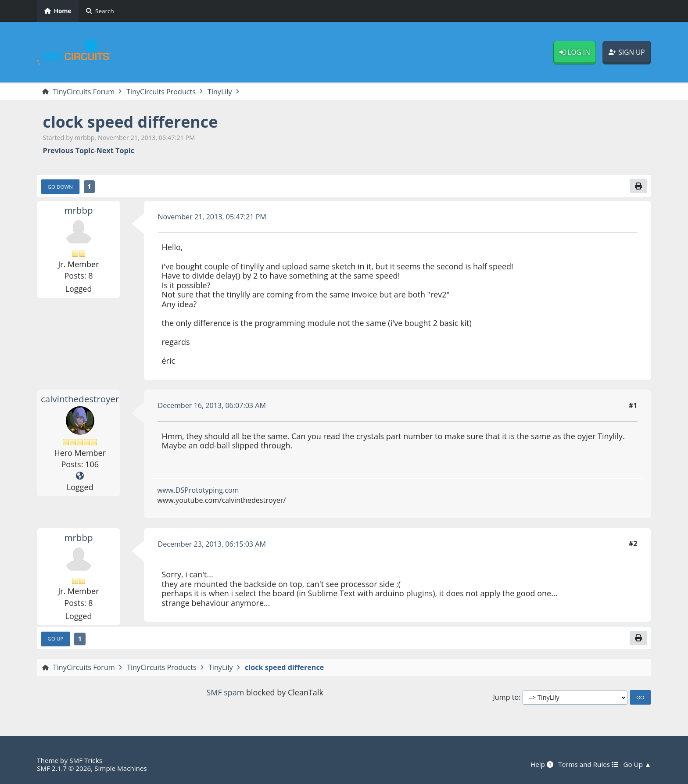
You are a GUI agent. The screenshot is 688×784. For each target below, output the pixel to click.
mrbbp (79, 210)
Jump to (506, 697)
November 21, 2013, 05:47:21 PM (213, 217)
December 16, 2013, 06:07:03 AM (212, 406)
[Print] (638, 186)
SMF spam (225, 693)
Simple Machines (121, 768)
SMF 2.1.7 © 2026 (64, 768)
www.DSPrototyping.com (198, 490)
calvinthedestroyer (80, 399)
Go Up (56, 639)
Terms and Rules (588, 764)
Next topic (115, 151)
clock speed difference (131, 122)
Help (541, 764)
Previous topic (69, 151)
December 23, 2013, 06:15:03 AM (212, 544)
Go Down (61, 186)
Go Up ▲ (637, 764)
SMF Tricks (86, 760)
